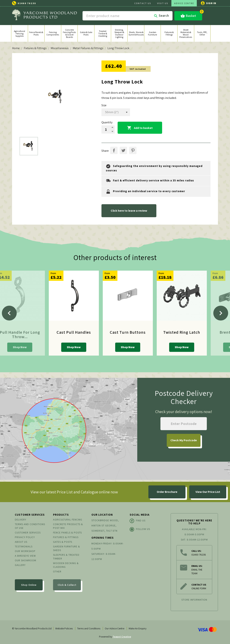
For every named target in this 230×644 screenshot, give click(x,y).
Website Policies (64, 628)
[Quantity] (106, 129)
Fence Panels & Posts (67, 533)
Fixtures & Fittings (66, 537)
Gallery (20, 565)
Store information (194, 600)
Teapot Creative (122, 637)
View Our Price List (208, 492)
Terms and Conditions (89, 628)
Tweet (123, 150)
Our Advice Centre (115, 628)
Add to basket (140, 128)
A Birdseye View (25, 556)
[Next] (221, 313)
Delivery (21, 520)
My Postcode (184, 440)
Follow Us (140, 529)
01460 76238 (27, 3)
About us (21, 542)
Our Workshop (25, 551)
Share (114, 150)
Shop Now (20, 347)
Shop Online (29, 585)
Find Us (138, 521)
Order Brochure (167, 492)
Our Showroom (26, 560)
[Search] (128, 16)
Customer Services (28, 533)
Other (57, 571)
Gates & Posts (63, 542)
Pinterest (133, 150)
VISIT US (163, 3)
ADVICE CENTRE (184, 3)
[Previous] (9, 313)
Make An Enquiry (138, 628)
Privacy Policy (25, 537)
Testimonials (24, 546)
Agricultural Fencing (68, 520)
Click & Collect (67, 585)
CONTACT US (143, 3)
